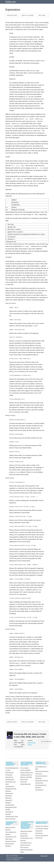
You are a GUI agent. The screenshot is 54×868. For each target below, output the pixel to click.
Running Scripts (11, 839)
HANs (22, 849)
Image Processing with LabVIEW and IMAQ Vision (27, 761)
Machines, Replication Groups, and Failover (42, 778)
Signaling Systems (26, 828)
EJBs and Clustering (42, 769)
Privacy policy (44, 853)
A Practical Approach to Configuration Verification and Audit (10, 777)
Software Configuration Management (11, 761)
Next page (42, 15)
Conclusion (39, 828)
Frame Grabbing (26, 767)
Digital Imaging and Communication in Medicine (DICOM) (27, 772)
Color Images (25, 765)
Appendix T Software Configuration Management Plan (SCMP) (11, 802)
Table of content (28, 15)
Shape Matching (26, 781)
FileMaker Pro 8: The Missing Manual (11, 820)
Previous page (12, 15)
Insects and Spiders (42, 833)
